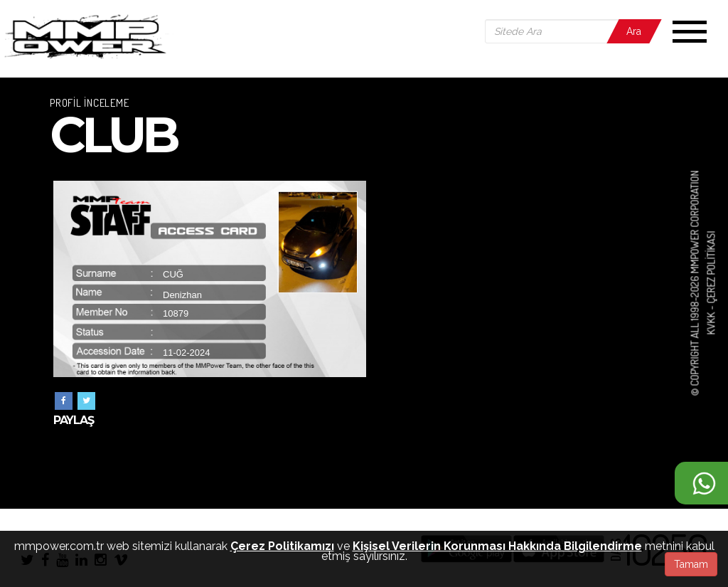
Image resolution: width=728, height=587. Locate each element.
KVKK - (711, 319)
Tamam (691, 564)
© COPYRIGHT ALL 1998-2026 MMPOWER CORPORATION (695, 283)
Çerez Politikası (711, 268)
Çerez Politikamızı (282, 546)
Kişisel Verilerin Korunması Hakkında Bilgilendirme (497, 546)
